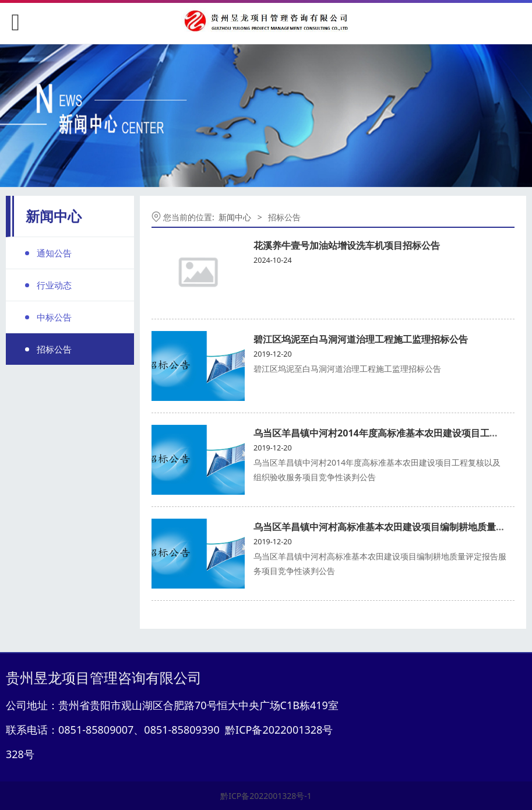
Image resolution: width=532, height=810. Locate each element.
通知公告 (54, 253)
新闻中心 (235, 217)
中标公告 (54, 317)
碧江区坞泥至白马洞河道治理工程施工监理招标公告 (361, 339)
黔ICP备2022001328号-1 (266, 796)
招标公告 (54, 349)
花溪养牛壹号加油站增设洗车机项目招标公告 (347, 245)
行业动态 (54, 285)
